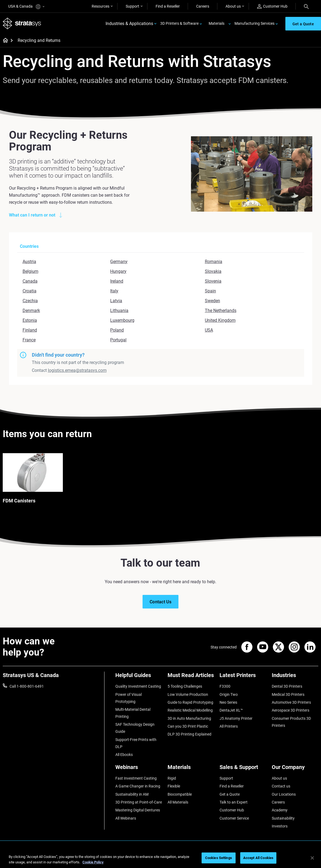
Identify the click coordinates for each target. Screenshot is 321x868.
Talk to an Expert (234, 802)
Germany (119, 262)
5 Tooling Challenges (185, 686)
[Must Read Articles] (191, 677)
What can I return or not (32, 215)
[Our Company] (295, 769)
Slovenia (213, 281)
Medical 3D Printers (288, 694)
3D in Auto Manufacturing (189, 718)
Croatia (30, 291)
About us (233, 6)
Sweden (212, 301)
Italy (114, 291)
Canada (30, 281)
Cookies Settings (219, 858)
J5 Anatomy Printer (236, 718)
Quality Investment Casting (138, 686)
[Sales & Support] (243, 769)
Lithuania (119, 311)
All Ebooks (124, 755)
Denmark (31, 311)
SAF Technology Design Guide (135, 728)
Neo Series (228, 702)
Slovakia (213, 271)
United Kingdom (220, 320)
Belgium (30, 271)
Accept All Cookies (258, 858)
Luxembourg (122, 320)
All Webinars (126, 818)
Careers (203, 6)
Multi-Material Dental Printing (133, 713)
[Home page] (4, 41)
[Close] (312, 858)
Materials (217, 23)
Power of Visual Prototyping (129, 698)
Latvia (116, 301)
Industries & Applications (129, 24)
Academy (280, 810)
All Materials (178, 802)
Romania (214, 262)
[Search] (306, 6)
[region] (160, 858)
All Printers (229, 726)
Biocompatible (180, 794)
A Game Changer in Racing (138, 786)
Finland (30, 330)
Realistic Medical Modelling (190, 710)
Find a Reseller (168, 6)
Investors (280, 826)
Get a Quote (230, 794)
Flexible (174, 786)
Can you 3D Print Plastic (188, 726)
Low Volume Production (188, 694)
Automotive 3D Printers (291, 702)
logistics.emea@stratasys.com (77, 370)
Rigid (172, 778)
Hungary (118, 271)
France (29, 340)
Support (132, 6)
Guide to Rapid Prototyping (190, 702)
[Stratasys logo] (22, 24)
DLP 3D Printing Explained (189, 734)
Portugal (118, 340)
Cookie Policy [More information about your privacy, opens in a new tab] (93, 862)
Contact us (281, 786)
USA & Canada (26, 7)
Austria (29, 262)
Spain (210, 291)
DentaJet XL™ (231, 710)
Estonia (30, 320)
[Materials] (191, 769)
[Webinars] (139, 769)
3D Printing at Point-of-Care (139, 802)
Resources (101, 6)
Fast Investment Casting (136, 778)
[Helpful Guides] (139, 677)
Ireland (117, 281)
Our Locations (284, 794)
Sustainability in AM (132, 794)
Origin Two (229, 694)
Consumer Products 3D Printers (291, 722)
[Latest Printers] (243, 677)
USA (209, 330)
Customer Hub (272, 6)
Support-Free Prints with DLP (136, 743)
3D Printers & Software (179, 23)
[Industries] (295, 677)
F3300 (225, 686)
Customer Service (234, 818)
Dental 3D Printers (287, 686)
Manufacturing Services (254, 23)
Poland (117, 330)
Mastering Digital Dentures (138, 810)
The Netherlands (221, 311)
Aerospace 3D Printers (291, 710)
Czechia (30, 301)
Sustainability (283, 818)
